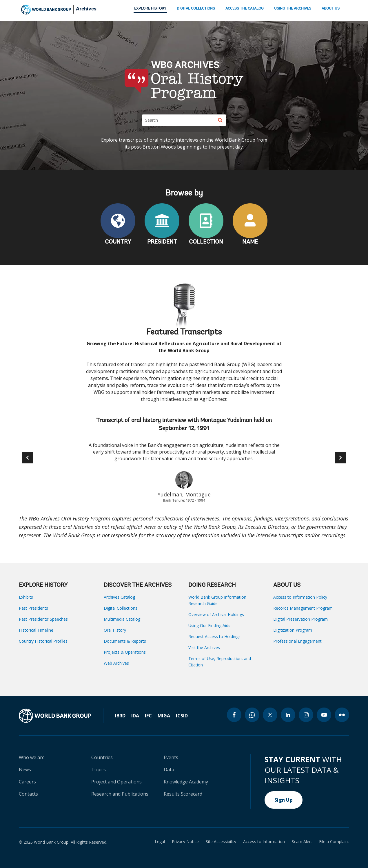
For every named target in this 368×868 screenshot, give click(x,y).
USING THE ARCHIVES (293, 9)
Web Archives (116, 663)
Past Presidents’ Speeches (43, 619)
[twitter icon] (270, 715)
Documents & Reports (125, 641)
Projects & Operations (125, 652)
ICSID (182, 716)
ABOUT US (331, 9)
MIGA (164, 716)
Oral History (115, 630)
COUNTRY (118, 242)
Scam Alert (302, 842)
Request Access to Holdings (214, 636)
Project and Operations (116, 782)
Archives (86, 9)
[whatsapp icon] (252, 715)
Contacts (28, 794)
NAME (250, 242)
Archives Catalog (119, 597)
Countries (102, 757)
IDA (135, 716)
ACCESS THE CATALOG (245, 9)
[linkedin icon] (288, 715)
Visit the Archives (204, 647)
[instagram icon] (306, 715)
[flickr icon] (342, 715)
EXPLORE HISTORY (150, 9)
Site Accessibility (221, 842)
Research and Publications (120, 794)
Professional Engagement (297, 641)
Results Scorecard (183, 794)
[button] (340, 458)
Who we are (32, 757)
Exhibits (26, 597)
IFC (148, 716)
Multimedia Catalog (122, 619)
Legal (160, 842)
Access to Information (264, 842)
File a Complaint (334, 842)
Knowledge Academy (186, 782)
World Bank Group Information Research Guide (217, 600)
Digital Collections (121, 608)
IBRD (120, 716)
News (25, 770)
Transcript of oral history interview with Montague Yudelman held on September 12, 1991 (184, 425)
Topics (99, 770)
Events (171, 757)
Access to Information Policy (300, 597)
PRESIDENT (162, 242)
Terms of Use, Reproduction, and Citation (220, 662)
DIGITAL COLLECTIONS (196, 9)
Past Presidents (33, 608)
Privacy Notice (185, 842)
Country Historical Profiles (43, 641)
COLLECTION (206, 242)
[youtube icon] (324, 715)
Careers (27, 782)
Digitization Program (293, 630)
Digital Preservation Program (300, 619)
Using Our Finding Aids (209, 625)
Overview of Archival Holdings (216, 614)
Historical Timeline (36, 630)
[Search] (184, 120)
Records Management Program (303, 608)
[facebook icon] (234, 715)
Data (169, 770)
